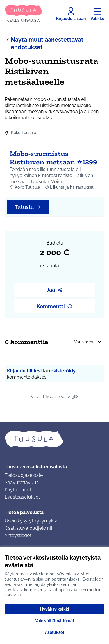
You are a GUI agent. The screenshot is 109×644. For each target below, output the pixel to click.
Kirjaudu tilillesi (24, 371)
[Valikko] (97, 14)
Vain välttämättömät (55, 621)
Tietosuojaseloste (24, 475)
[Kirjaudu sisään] (71, 14)
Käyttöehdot (18, 490)
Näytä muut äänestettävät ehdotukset (44, 43)
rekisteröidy (62, 371)
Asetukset (55, 632)
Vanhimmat (89, 342)
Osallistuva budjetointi (28, 528)
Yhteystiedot (18, 535)
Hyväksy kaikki (55, 609)
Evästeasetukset (22, 497)
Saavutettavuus (22, 482)
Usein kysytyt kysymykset (32, 521)
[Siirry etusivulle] (24, 14)
